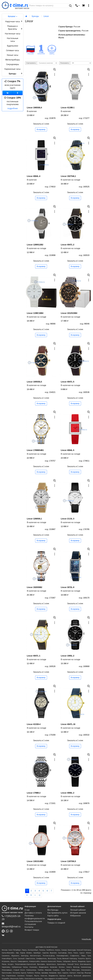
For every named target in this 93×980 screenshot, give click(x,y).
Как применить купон (58, 913)
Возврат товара (32, 930)
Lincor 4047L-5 (67, 382)
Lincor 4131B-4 (34, 724)
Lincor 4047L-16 (68, 724)
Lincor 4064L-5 (67, 450)
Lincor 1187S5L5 (68, 861)
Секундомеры (13, 64)
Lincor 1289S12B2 (35, 245)
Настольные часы (13, 40)
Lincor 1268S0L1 (34, 519)
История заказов (78, 913)
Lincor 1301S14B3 (35, 861)
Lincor (46, 16)
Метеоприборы (13, 60)
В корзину (41, 129)
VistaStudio (86, 939)
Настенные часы (13, 34)
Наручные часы (14, 21)
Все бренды (53, 910)
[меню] (89, 6)
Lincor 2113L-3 (67, 519)
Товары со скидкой (56, 923)
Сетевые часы (12, 50)
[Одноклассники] (17, 93)
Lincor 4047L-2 (67, 245)
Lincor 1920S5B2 (35, 587)
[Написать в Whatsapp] (8, 931)
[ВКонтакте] (4, 935)
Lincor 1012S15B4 (69, 313)
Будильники (13, 46)
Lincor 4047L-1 (34, 656)
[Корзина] (83, 6)
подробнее (13, 108)
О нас (27, 910)
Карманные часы (12, 69)
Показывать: (65, 63)
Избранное (75, 916)
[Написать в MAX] (4, 931)
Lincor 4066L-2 (67, 793)
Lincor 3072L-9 (67, 587)
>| (39, 895)
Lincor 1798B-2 (34, 793)
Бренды (35, 16)
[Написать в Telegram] (12, 931)
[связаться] (78, 6)
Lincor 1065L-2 (67, 656)
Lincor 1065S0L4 (34, 108)
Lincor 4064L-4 (34, 176)
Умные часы (12, 55)
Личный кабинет (78, 910)
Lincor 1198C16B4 (35, 313)
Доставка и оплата (33, 913)
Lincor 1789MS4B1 (35, 450)
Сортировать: (31, 63)
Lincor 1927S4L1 (68, 176)
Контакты (29, 927)
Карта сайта (53, 916)
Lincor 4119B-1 (68, 108)
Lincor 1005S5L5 (34, 382)
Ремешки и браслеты (15, 28)
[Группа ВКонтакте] (7, 93)
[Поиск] (48, 6)
